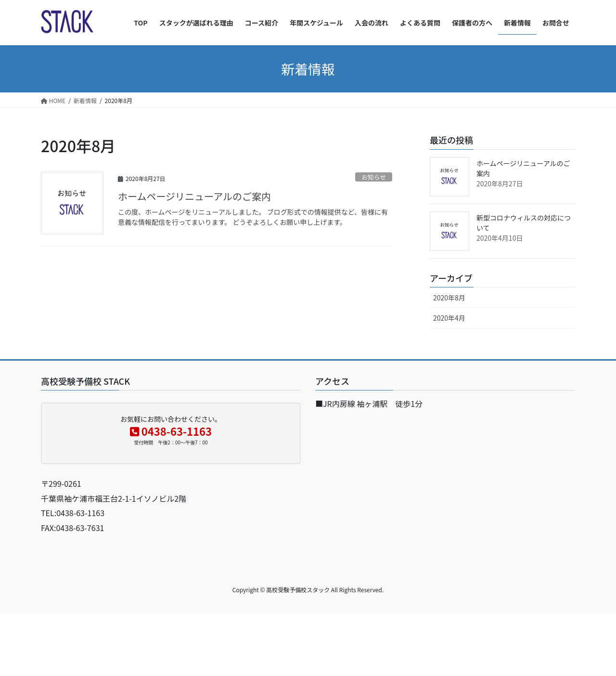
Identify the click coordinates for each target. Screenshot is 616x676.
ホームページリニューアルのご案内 (194, 196)
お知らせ (374, 177)
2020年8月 (449, 298)
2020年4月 (449, 318)
